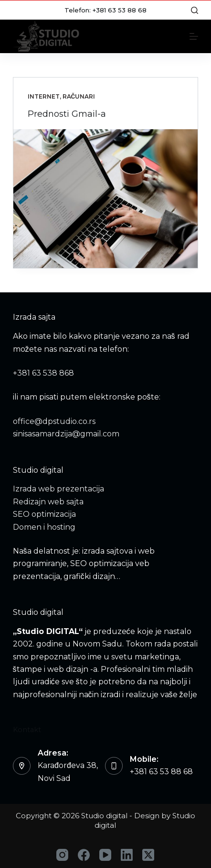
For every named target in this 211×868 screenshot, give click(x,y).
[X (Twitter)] (148, 855)
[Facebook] (84, 855)
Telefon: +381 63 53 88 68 (105, 10)
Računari (79, 96)
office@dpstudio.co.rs (54, 421)
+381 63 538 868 (43, 373)
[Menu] (194, 36)
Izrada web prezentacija (58, 489)
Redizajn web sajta (48, 502)
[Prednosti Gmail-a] (106, 199)
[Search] (195, 10)
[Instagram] (62, 855)
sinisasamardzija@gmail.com (66, 434)
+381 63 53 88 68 (161, 772)
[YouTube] (105, 855)
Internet (44, 96)
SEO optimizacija (44, 514)
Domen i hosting (44, 527)
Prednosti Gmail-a (67, 114)
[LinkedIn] (127, 855)
